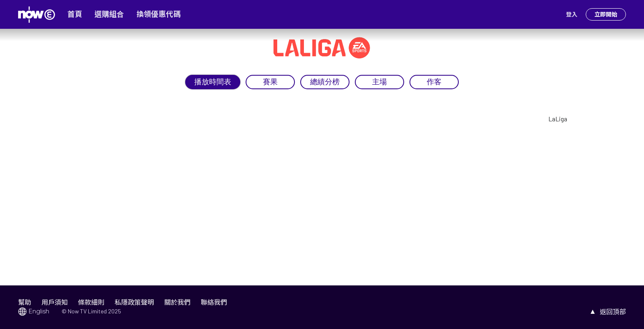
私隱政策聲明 (134, 302)
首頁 (75, 14)
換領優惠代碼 (159, 14)
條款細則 (91, 302)
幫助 (25, 302)
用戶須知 (55, 302)
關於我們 (177, 302)
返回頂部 (613, 312)
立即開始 (606, 14)
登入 (572, 14)
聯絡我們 (214, 302)
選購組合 (109, 14)
